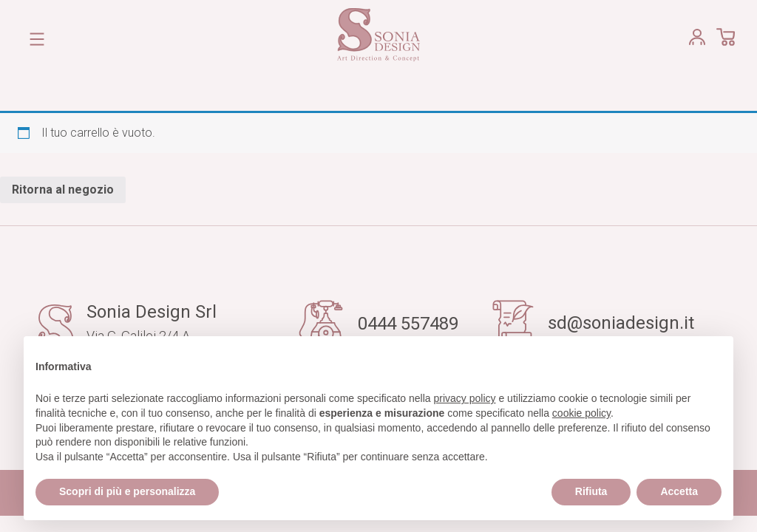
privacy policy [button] (465, 398)
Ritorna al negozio (63, 190)
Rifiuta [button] (591, 491)
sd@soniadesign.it (621, 323)
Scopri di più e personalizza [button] (127, 491)
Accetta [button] (679, 491)
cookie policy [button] (581, 413)
